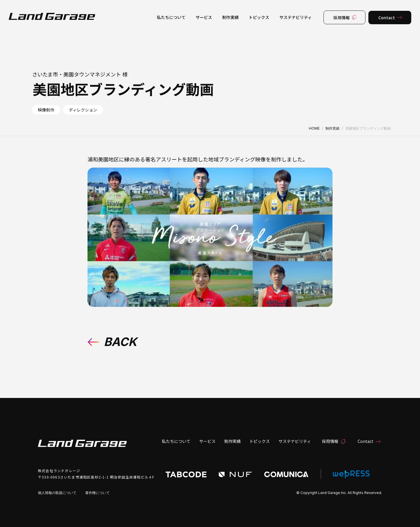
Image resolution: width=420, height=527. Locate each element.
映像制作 (46, 110)
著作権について (97, 493)
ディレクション (83, 110)
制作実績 (332, 128)
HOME (314, 128)
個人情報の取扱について (57, 493)
